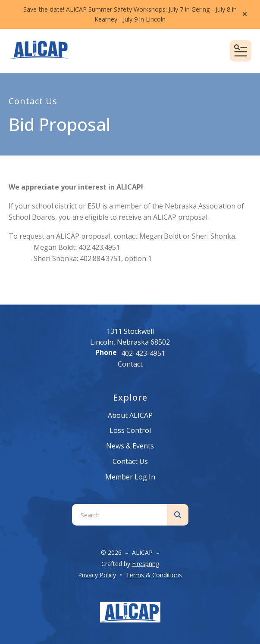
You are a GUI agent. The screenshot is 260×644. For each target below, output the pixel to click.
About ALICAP (130, 415)
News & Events (130, 446)
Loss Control (130, 430)
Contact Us (130, 461)
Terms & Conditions (154, 575)
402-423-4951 (143, 353)
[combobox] (119, 515)
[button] (245, 14)
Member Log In (130, 477)
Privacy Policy (97, 575)
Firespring (146, 564)
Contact (130, 364)
